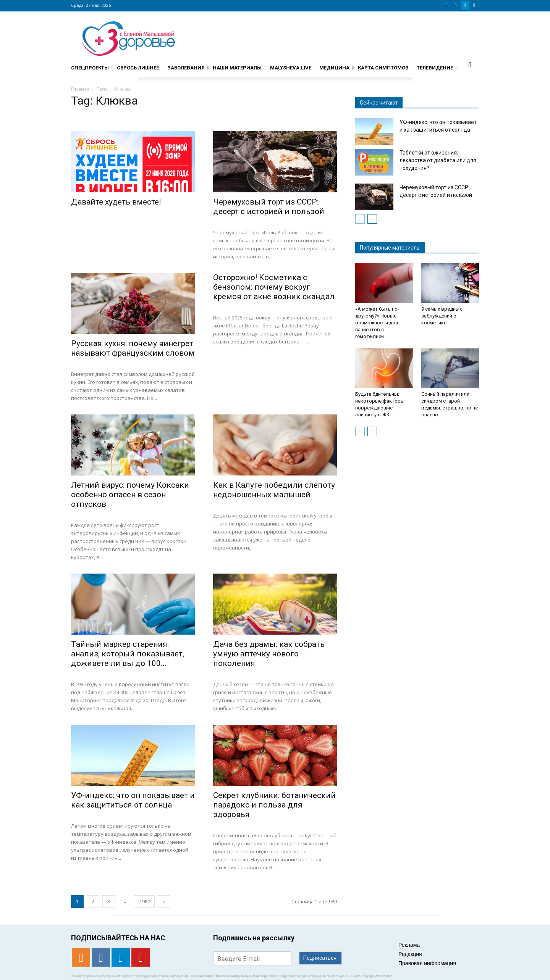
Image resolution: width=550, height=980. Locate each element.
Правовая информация (427, 963)
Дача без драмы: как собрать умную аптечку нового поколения (269, 654)
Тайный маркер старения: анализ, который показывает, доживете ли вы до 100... (128, 654)
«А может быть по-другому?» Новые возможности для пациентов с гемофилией (377, 323)
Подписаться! (320, 958)
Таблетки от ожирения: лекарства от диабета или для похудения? (438, 160)
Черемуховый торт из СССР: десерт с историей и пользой (269, 207)
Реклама (409, 945)
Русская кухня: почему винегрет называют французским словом (133, 348)
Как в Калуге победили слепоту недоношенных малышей (274, 490)
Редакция (410, 954)
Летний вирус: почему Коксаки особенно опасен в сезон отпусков (130, 495)
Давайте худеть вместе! (116, 202)
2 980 (144, 902)
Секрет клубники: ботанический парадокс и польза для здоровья (274, 805)
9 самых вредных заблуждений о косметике (442, 316)
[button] (470, 64)
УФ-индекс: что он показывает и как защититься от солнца (133, 800)
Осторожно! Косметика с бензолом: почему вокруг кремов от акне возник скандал (274, 287)
